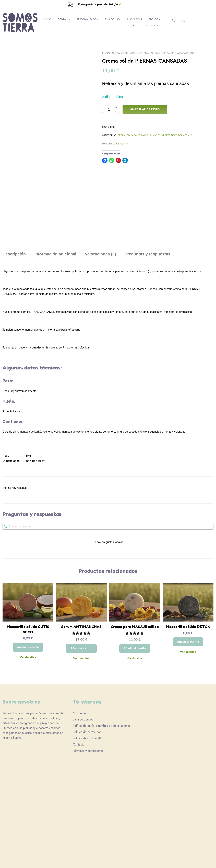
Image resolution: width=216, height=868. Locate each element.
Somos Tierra (120, 144)
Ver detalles (28, 603)
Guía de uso (124, 19)
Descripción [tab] (14, 200)
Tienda (74, 19)
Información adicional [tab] (55, 200)
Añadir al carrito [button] (28, 593)
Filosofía (166, 19)
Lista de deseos (83, 682)
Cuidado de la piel (125, 53)
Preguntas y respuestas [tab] (147, 200)
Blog (182, 19)
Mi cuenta (79, 676)
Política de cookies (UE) (88, 701)
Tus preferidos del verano (175, 135)
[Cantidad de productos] (111, 109)
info (134, 4)
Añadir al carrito (145, 109)
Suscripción (146, 19)
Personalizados (99, 19)
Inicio (59, 19)
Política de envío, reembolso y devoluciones (102, 689)
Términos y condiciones (88, 714)
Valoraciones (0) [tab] (100, 200)
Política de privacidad (87, 695)
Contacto (178, 26)
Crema (144, 53)
